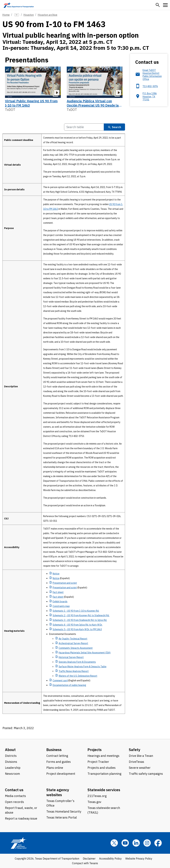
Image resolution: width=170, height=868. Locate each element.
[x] (114, 843)
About (10, 750)
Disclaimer (89, 859)
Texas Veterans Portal (62, 817)
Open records (14, 802)
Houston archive (47, 15)
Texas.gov (94, 802)
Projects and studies (102, 768)
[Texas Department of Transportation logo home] (19, 5)
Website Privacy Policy (139, 859)
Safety (135, 750)
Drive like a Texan (141, 756)
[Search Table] (84, 127)
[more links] (17, 15)
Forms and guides (59, 762)
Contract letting (57, 756)
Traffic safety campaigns (146, 774)
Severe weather (140, 768)
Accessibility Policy (110, 859)
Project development (61, 774)
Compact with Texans (85, 863)
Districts (11, 756)
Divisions (11, 762)
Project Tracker (98, 762)
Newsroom (12, 774)
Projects (95, 750)
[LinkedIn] (136, 843)
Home (6, 15)
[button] (158, 5)
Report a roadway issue (21, 818)
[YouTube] (125, 843)
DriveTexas (136, 762)
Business (54, 750)
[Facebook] (158, 843)
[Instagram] (147, 843)
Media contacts (15, 796)
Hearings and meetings (103, 756)
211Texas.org (97, 796)
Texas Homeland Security (64, 811)
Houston (29, 15)
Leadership (13, 768)
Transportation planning (104, 774)
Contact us (14, 790)
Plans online (55, 768)
